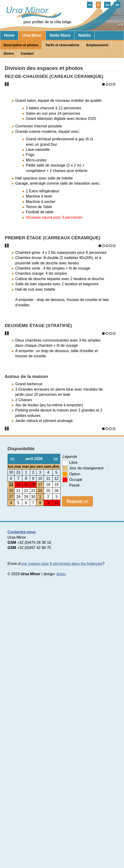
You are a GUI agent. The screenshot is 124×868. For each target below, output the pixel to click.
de (117, 5)
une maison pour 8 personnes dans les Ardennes (62, 838)
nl (90, 5)
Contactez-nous (22, 806)
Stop (7, 153)
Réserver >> (77, 775)
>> (56, 733)
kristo (61, 848)
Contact (27, 53)
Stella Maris (60, 35)
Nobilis (84, 35)
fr (98, 5)
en (107, 5)
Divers (9, 53)
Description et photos (21, 45)
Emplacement (97, 45)
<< (12, 733)
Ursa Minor (32, 35)
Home (9, 35)
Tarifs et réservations (62, 45)
